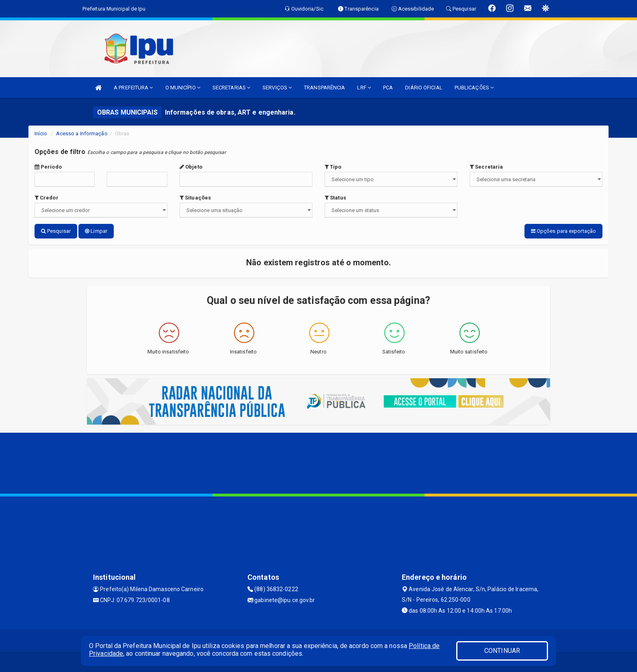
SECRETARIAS (231, 88)
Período (48, 167)
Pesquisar (56, 231)
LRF (364, 88)
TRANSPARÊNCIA (324, 88)
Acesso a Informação (82, 133)
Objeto (191, 167)
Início (41, 133)
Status (335, 198)
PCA (388, 88)
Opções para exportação (563, 231)
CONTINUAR (502, 651)
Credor (47, 198)
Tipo (333, 167)
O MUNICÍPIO (183, 88)
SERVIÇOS (277, 88)
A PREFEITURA (133, 88)
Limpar (96, 231)
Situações (195, 198)
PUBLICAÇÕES (474, 88)
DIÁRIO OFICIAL (424, 88)
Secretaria (486, 167)
